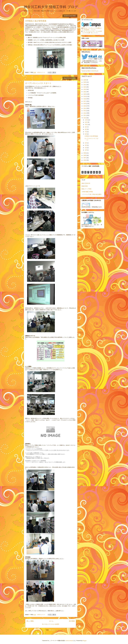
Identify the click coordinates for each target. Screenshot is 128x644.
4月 (86, 143)
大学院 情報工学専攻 (87, 192)
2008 (85, 155)
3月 (86, 145)
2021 (85, 92)
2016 (85, 104)
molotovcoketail (69, 641)
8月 (86, 129)
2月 (86, 148)
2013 (85, 111)
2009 (85, 153)
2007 (85, 158)
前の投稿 (72, 621)
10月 (86, 125)
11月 (86, 122)
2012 (85, 113)
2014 (85, 108)
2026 (85, 80)
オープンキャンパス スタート (38, 83)
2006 (85, 160)
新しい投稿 (30, 621)
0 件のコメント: (41, 72)
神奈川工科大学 (86, 183)
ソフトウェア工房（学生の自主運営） (92, 194)
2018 (85, 99)
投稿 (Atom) (52, 630)
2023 (85, 87)
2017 (85, 101)
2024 (85, 85)
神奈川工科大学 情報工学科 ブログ (51, 7)
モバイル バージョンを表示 (51, 624)
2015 (85, 106)
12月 (86, 120)
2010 (85, 118)
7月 (86, 132)
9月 (86, 127)
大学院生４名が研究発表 (36, 21)
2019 (85, 96)
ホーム (51, 621)
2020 (85, 94)
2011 (85, 115)
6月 (86, 134)
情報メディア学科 (86, 189)
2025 (85, 82)
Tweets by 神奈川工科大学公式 (90, 71)
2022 (85, 89)
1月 (86, 150)
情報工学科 (85, 186)
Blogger (85, 641)
